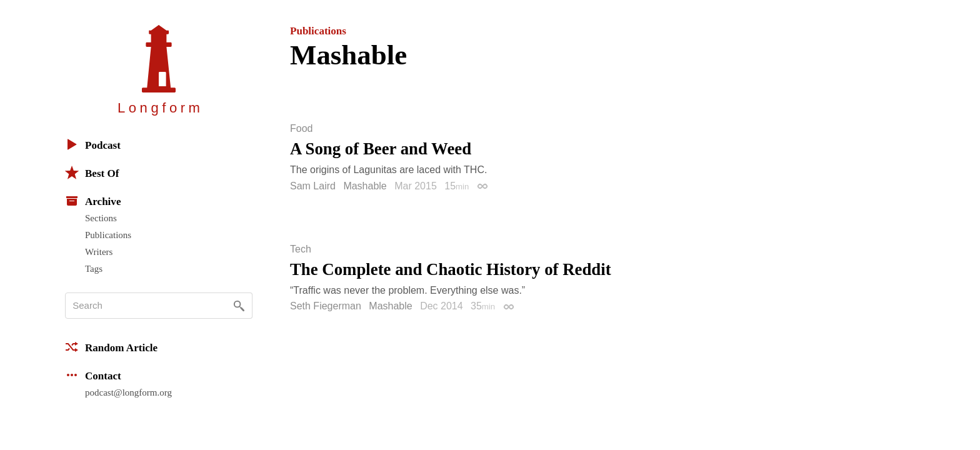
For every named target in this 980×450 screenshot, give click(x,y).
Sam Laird (313, 186)
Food (301, 129)
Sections (101, 218)
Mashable (365, 186)
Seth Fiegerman (326, 306)
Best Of (92, 172)
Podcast (93, 144)
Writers (99, 252)
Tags (94, 269)
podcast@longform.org (128, 392)
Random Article (111, 347)
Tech (301, 249)
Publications (108, 235)
